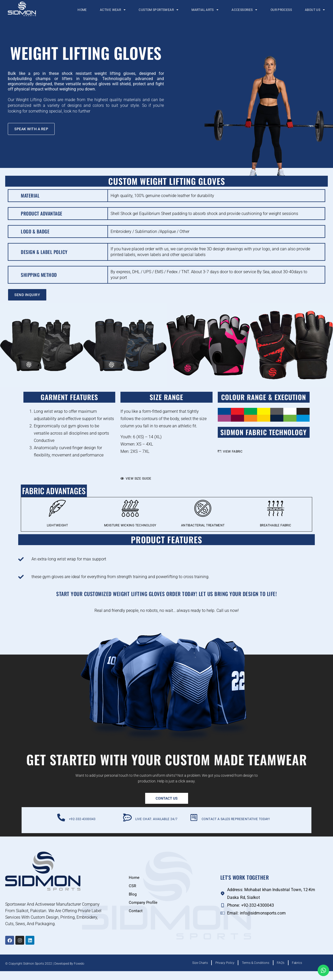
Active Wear (113, 10)
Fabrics (304, 972)
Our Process (281, 10)
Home (82, 10)
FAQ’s (284, 972)
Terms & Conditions (256, 972)
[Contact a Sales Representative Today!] (194, 826)
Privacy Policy (222, 972)
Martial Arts (205, 10)
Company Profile (144, 911)
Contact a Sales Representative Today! (236, 828)
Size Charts (193, 972)
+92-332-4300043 (82, 828)
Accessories (245, 10)
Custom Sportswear (159, 10)
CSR (133, 895)
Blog (133, 903)
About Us (315, 10)
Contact (136, 920)
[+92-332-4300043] (61, 826)
